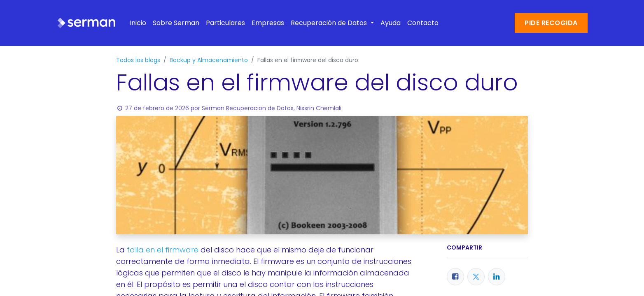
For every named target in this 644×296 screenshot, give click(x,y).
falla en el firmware (163, 250)
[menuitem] (138, 23)
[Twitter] (476, 277)
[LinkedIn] (497, 277)
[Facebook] (455, 277)
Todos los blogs (138, 60)
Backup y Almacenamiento (209, 60)
